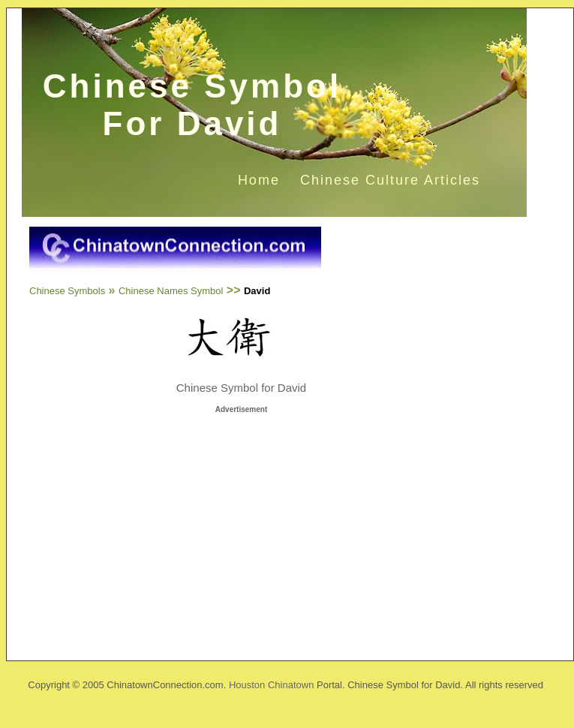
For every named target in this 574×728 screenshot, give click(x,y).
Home (259, 180)
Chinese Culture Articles (390, 180)
